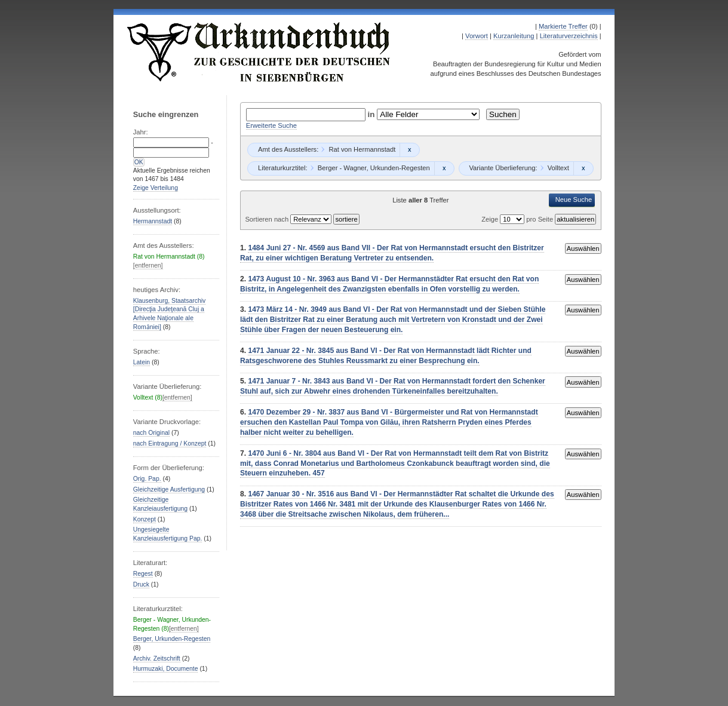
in (373, 114)
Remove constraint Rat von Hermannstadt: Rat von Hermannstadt (409, 150)
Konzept (145, 519)
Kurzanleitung (514, 36)
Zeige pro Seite (518, 219)
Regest (143, 574)
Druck (141, 584)
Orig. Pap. (147, 479)
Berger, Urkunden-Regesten (172, 639)
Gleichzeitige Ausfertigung (169, 489)
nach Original (151, 433)
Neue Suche (574, 199)
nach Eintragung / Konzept (170, 443)
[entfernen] (148, 265)
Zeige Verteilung (156, 188)
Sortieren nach (268, 219)
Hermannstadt (153, 221)
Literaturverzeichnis (569, 36)
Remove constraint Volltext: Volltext (583, 168)
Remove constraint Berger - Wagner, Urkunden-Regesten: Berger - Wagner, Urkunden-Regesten (444, 168)
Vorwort (477, 36)
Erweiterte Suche (271, 125)
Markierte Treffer (563, 26)
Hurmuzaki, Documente (166, 669)
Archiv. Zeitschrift (157, 659)
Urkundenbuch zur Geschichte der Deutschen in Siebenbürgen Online (259, 52)
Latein (142, 362)
